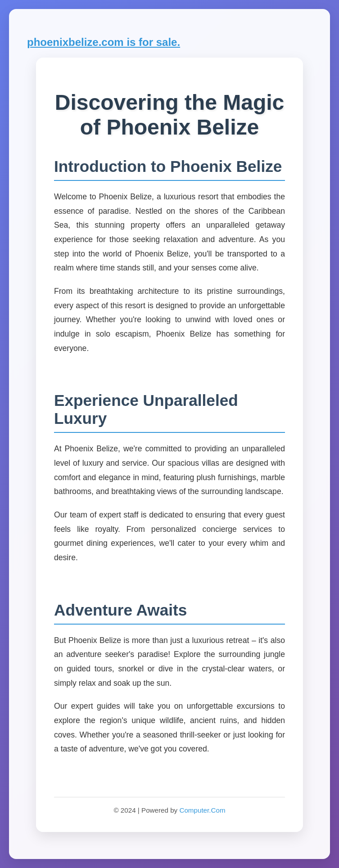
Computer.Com (202, 810)
